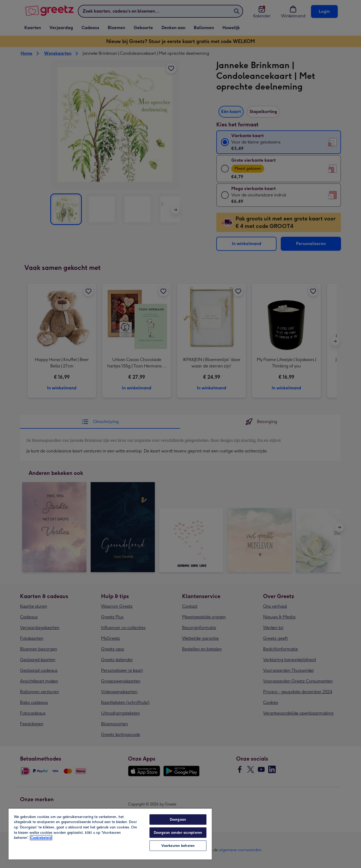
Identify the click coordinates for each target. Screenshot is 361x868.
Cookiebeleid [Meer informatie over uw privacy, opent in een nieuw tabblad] (41, 838)
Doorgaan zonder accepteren (178, 833)
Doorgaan (178, 819)
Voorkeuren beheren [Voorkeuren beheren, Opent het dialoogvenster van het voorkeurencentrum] (178, 846)
